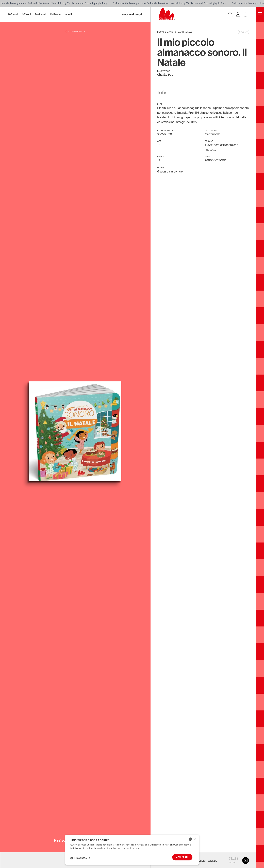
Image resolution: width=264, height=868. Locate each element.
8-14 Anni (40, 14)
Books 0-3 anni (165, 32)
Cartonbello (185, 32)
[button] (80, 858)
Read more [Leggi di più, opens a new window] (135, 848)
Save (244, 32)
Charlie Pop (165, 75)
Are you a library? (132, 14)
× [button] (195, 839)
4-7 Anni (26, 14)
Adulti (69, 14)
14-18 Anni (55, 14)
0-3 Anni (13, 14)
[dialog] (132, 850)
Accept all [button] (182, 857)
